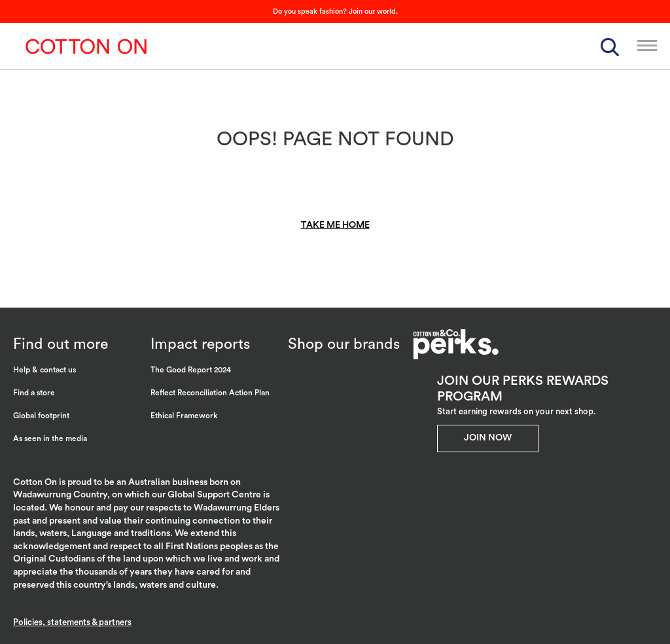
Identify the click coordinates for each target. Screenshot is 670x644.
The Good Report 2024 (191, 370)
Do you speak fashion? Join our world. (335, 11)
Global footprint (41, 416)
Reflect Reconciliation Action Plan (210, 393)
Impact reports (200, 344)
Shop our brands (344, 344)
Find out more (61, 344)
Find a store (34, 393)
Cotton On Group (86, 46)
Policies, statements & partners (72, 622)
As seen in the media (50, 438)
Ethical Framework (184, 416)
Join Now (488, 438)
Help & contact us (44, 370)
